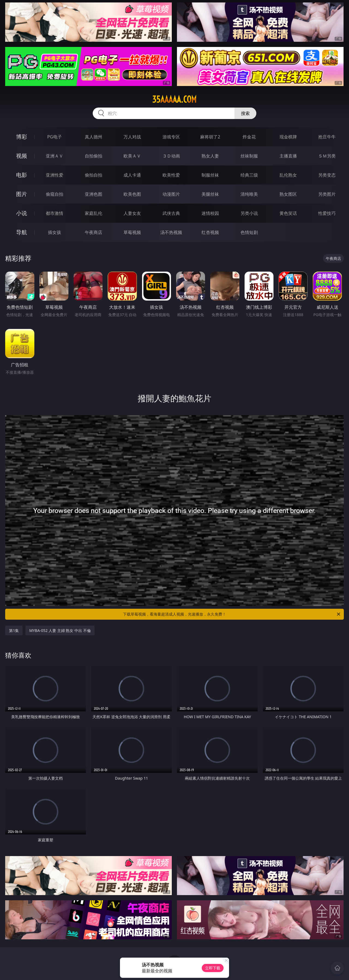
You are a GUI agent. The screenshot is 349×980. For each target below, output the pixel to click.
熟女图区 (288, 194)
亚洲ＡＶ (55, 156)
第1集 (14, 630)
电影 (22, 175)
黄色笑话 (288, 213)
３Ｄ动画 (171, 156)
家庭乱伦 (94, 213)
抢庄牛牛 (327, 137)
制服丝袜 (210, 175)
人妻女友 (132, 213)
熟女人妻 (210, 156)
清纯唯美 (249, 194)
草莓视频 (132, 232)
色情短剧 (249, 232)
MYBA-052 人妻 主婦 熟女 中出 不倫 (60, 630)
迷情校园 (210, 213)
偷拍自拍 (94, 175)
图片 (22, 194)
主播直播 (288, 156)
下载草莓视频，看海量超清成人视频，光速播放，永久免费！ (232, 614)
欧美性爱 (171, 175)
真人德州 (94, 137)
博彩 (22, 137)
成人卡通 (132, 175)
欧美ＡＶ (132, 156)
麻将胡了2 (210, 137)
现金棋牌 (288, 137)
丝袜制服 (249, 156)
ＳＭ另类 (327, 156)
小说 (22, 213)
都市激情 (55, 213)
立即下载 (213, 968)
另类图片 (327, 194)
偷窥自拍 (55, 194)
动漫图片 (171, 194)
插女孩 (55, 232)
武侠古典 (171, 213)
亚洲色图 (94, 194)
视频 (22, 156)
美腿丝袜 (210, 194)
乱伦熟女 (288, 175)
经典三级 (249, 175)
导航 (22, 232)
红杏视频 (210, 232)
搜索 (245, 113)
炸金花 (249, 137)
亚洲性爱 (55, 175)
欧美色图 (132, 194)
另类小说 (249, 213)
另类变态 (327, 175)
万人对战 (132, 137)
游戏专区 (171, 137)
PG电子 (54, 137)
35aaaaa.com (174, 99)
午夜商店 (94, 232)
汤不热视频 (171, 232)
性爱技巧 (327, 213)
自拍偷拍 (94, 156)
